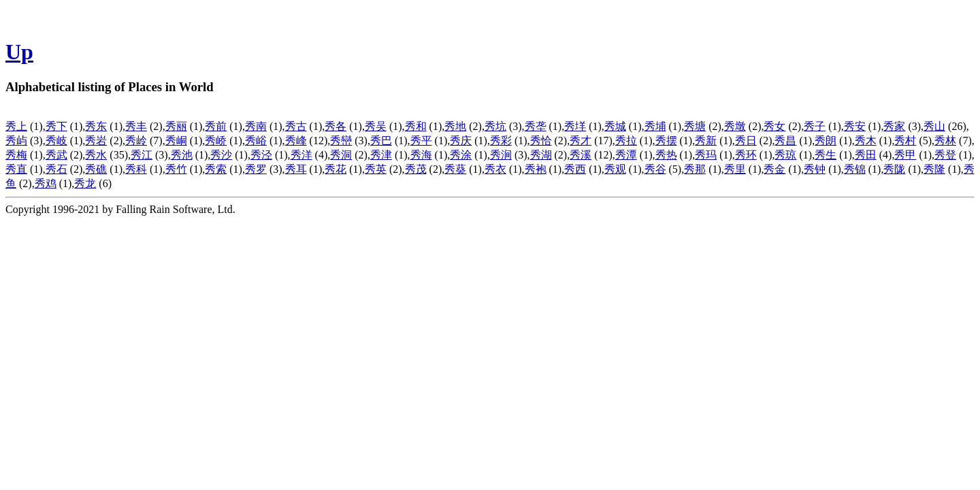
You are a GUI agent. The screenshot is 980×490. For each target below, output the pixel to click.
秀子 (815, 126)
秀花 (336, 169)
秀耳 (296, 169)
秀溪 (581, 155)
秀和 (416, 126)
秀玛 (706, 155)
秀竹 (176, 169)
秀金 (774, 169)
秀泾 (261, 155)
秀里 (735, 169)
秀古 (296, 126)
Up (19, 52)
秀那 (695, 169)
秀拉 (626, 141)
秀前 (216, 126)
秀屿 (16, 141)
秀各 (336, 126)
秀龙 (85, 183)
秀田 (866, 155)
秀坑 (495, 126)
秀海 (421, 155)
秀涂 (461, 155)
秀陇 (894, 169)
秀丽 (176, 126)
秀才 (581, 141)
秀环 (746, 155)
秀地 (455, 126)
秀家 (894, 126)
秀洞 (341, 155)
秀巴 (381, 141)
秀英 (376, 169)
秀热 (666, 155)
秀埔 (655, 126)
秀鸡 (46, 183)
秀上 (16, 126)
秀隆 (934, 169)
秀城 (615, 126)
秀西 (575, 169)
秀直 (16, 169)
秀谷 (655, 169)
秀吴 (376, 126)
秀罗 (256, 169)
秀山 (934, 126)
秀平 (421, 141)
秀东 (96, 126)
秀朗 (826, 141)
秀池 (182, 155)
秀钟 (815, 169)
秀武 (56, 155)
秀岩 (96, 141)
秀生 (826, 155)
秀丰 (136, 126)
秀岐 (56, 141)
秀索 (216, 169)
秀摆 (666, 141)
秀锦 (855, 169)
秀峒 (176, 141)
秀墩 (735, 126)
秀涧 (501, 155)
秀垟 (575, 126)
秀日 (746, 141)
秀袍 (536, 169)
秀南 (256, 126)
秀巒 (341, 141)
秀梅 (16, 155)
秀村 (905, 141)
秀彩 (501, 141)
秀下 (56, 126)
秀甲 (905, 155)
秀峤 (216, 141)
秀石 (56, 169)
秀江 (142, 155)
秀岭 (136, 141)
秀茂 (416, 169)
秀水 (96, 155)
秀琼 (785, 155)
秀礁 (96, 169)
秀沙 (221, 155)
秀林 (945, 141)
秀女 (774, 126)
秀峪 (256, 141)
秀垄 (536, 126)
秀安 (855, 126)
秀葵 (455, 169)
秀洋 (301, 155)
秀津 (381, 155)
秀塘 (695, 126)
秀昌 (785, 141)
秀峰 (296, 141)
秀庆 (461, 141)
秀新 (706, 141)
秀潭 (626, 155)
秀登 (945, 155)
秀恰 (541, 141)
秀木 (866, 141)
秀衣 (495, 169)
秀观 (615, 169)
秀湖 (541, 155)
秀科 (136, 169)
